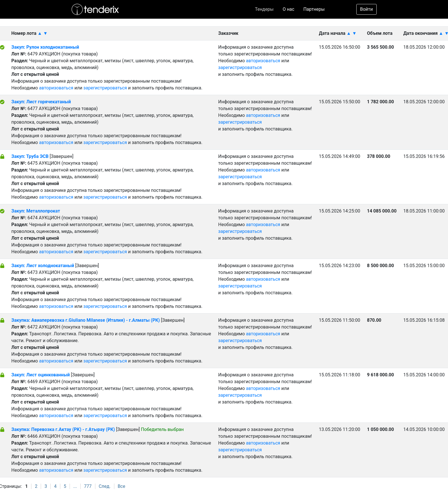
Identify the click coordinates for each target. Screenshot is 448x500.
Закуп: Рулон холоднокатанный (45, 47)
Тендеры (264, 9)
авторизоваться (56, 88)
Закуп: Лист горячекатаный (41, 102)
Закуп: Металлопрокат (36, 211)
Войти (366, 9)
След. (105, 486)
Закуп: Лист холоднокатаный (43, 266)
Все (122, 486)
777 (88, 486)
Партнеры (314, 9)
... (75, 486)
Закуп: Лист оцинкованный (40, 375)
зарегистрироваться (105, 88)
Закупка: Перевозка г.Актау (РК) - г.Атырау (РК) (63, 429)
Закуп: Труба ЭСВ (30, 156)
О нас (289, 9)
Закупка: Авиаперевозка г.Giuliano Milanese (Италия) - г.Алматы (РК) (86, 320)
